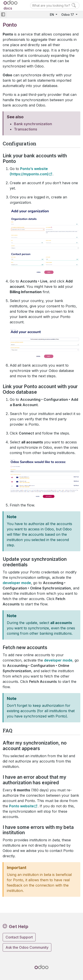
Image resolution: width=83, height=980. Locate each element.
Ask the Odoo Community (27, 947)
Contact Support (19, 937)
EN (52, 15)
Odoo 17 (68, 15)
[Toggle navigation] (3, 15)
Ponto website (21, 806)
